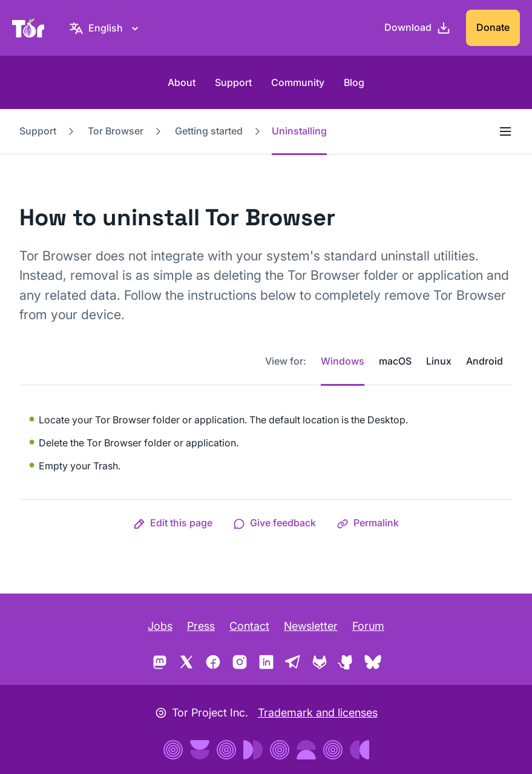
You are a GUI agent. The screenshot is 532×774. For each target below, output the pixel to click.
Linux (439, 361)
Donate (493, 27)
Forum (368, 626)
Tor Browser (116, 131)
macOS (395, 361)
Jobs (160, 626)
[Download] (418, 28)
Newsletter (311, 626)
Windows (343, 361)
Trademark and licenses (318, 713)
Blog (354, 82)
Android (484, 361)
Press (201, 626)
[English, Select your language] (106, 28)
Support (233, 82)
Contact (249, 626)
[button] (173, 523)
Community (298, 82)
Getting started (209, 131)
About (182, 82)
